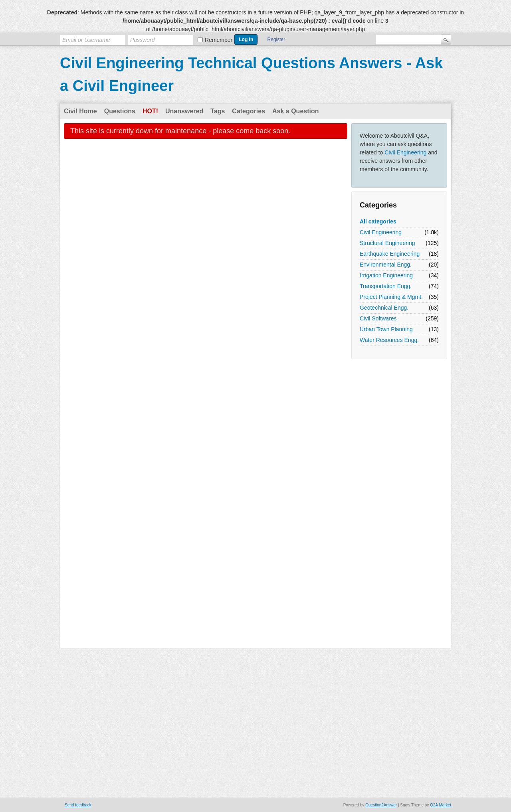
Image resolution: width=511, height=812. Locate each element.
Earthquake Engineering (390, 254)
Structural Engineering (387, 243)
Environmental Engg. (386, 265)
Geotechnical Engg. (384, 308)
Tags (218, 111)
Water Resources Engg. (389, 340)
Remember (219, 40)
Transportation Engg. (386, 286)
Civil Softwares (378, 318)
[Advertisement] (383, 483)
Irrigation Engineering (386, 275)
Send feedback (78, 805)
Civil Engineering (405, 152)
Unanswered (184, 111)
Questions (120, 111)
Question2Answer (381, 805)
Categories (249, 111)
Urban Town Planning (386, 329)
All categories (378, 221)
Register (276, 40)
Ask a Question (295, 111)
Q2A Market (441, 805)
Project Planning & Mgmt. (391, 297)
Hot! (150, 111)
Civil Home (80, 111)
